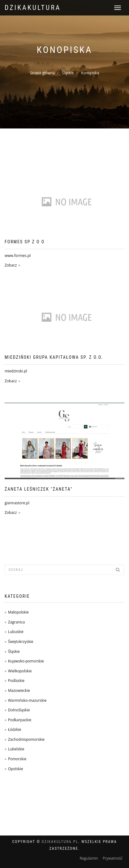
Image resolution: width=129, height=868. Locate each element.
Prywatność (113, 858)
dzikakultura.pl (60, 842)
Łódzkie (15, 729)
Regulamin (89, 858)
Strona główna (42, 73)
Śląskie (68, 73)
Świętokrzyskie (21, 642)
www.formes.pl (18, 256)
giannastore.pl (17, 503)
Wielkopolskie (20, 671)
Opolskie (16, 769)
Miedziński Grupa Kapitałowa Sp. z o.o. (54, 357)
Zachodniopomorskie (26, 739)
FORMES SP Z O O (25, 242)
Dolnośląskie (19, 710)
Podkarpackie (20, 720)
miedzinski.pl (16, 371)
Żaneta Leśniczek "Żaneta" (39, 489)
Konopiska (90, 73)
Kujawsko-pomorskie (26, 661)
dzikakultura (33, 8)
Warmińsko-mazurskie (27, 700)
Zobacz (11, 265)
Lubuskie (16, 632)
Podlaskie (16, 681)
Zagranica (16, 622)
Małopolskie (18, 612)
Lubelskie (16, 749)
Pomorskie (17, 759)
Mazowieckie (19, 690)
